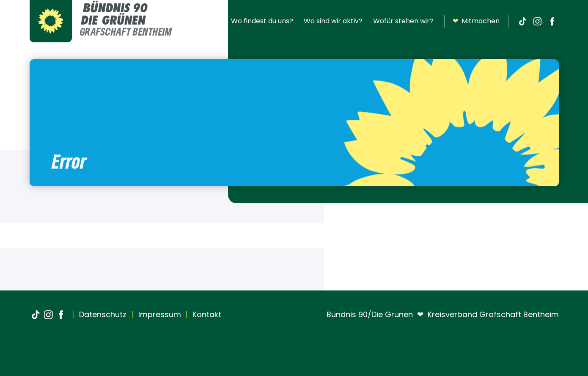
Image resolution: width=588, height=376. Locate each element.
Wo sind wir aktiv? (333, 21)
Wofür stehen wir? (403, 21)
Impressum (159, 314)
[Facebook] (552, 21)
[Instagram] (538, 21)
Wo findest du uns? (262, 21)
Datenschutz (102, 314)
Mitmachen (476, 21)
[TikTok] (523, 21)
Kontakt (206, 314)
